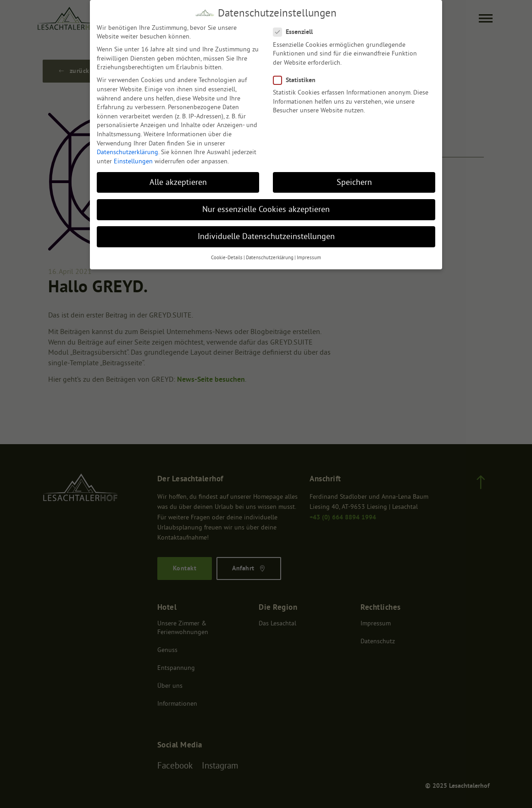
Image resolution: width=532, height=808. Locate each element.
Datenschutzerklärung (127, 151)
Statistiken (296, 79)
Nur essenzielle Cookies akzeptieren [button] (266, 208)
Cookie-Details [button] (227, 257)
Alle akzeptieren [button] (178, 181)
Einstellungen (133, 160)
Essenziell (295, 31)
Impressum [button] (309, 257)
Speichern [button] (354, 181)
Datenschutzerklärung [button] (270, 257)
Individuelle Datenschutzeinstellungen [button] (266, 235)
